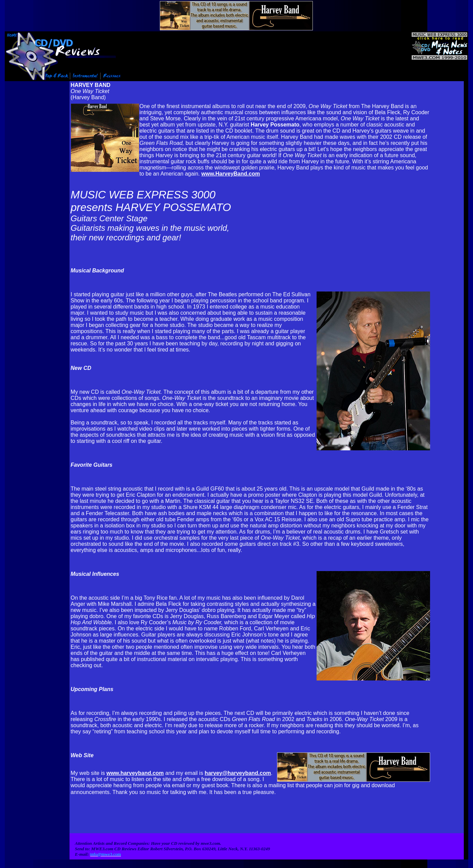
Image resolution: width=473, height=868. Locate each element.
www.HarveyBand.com (231, 173)
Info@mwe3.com (47, 866)
